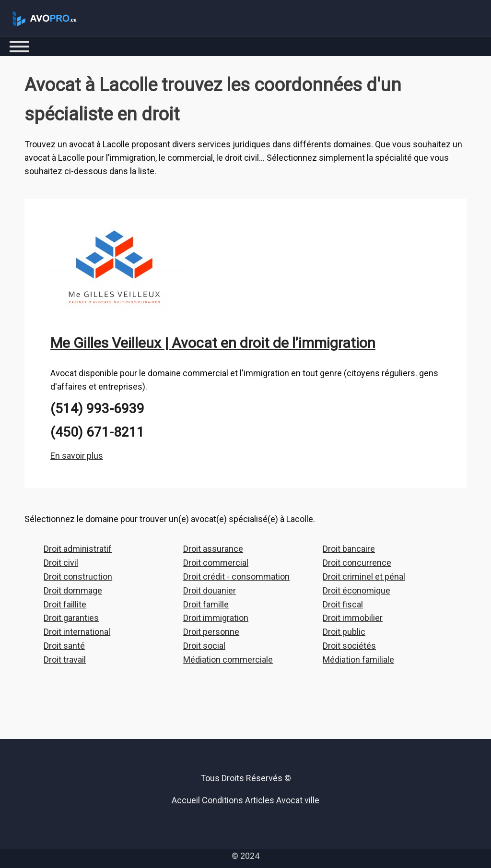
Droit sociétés (349, 646)
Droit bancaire (349, 549)
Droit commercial (216, 563)
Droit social (204, 646)
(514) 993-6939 (97, 409)
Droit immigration (216, 618)
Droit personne (211, 632)
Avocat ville (298, 800)
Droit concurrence (357, 563)
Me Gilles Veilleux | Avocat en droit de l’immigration (213, 343)
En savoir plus (77, 456)
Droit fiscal (343, 604)
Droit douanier (210, 590)
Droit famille (206, 604)
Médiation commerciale (228, 660)
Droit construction (78, 577)
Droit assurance (213, 549)
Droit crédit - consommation (236, 577)
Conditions (222, 800)
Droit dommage (73, 590)
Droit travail (65, 660)
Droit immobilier (353, 618)
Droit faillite (65, 604)
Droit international (77, 632)
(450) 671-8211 (97, 432)
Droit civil (61, 563)
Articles (260, 800)
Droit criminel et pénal (364, 577)
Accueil (186, 800)
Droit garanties (71, 618)
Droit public (344, 632)
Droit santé (64, 646)
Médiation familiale (358, 660)
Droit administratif (78, 549)
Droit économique (357, 590)
